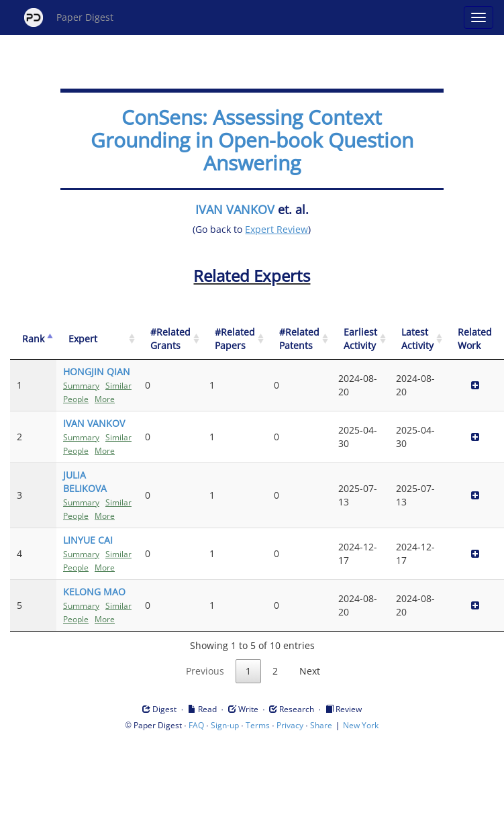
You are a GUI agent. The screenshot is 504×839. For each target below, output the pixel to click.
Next (310, 671)
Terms (258, 725)
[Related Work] (475, 339)
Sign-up (225, 725)
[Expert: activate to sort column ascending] (97, 339)
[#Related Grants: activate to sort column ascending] (170, 339)
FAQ (196, 725)
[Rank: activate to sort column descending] (33, 339)
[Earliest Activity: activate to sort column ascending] (360, 339)
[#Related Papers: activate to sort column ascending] (235, 339)
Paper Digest (69, 17)
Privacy (290, 725)
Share (321, 725)
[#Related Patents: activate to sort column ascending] (299, 339)
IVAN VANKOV (235, 209)
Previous (205, 671)
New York (361, 725)
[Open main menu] (478, 17)
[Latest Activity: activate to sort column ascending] (417, 339)
